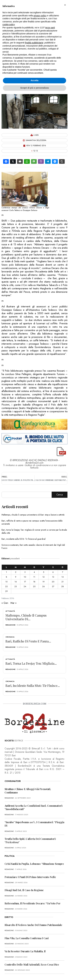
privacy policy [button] (40, 16)
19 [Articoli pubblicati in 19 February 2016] (43, 582)
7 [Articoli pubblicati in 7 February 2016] (63, 572)
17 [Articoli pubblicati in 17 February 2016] (25, 582)
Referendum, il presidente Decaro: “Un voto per (33, 903)
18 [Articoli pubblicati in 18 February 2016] (34, 582)
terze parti (50, 28)
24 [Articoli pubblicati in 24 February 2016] (25, 586)
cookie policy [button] (9, 24)
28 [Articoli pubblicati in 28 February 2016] (63, 586)
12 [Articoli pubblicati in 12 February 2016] (43, 577)
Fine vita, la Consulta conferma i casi (27, 938)
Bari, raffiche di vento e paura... (28, 641)
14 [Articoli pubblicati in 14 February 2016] (63, 577)
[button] (65, 5)
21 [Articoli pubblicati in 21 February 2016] (63, 582)
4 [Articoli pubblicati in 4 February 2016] (34, 572)
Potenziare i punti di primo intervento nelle (30, 877)
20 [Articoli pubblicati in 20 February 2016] (53, 582)
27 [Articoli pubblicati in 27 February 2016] (53, 586)
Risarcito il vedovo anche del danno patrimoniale (33, 925)
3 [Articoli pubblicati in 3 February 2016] (25, 572)
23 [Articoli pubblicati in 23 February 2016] (16, 586)
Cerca (60, 495)
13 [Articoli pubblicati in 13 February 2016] (53, 577)
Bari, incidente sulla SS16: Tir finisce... (33, 686)
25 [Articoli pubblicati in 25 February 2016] (34, 586)
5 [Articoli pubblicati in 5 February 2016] (44, 572)
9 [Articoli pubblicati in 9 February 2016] (16, 577)
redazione (10, 625)
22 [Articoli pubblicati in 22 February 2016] (6, 586)
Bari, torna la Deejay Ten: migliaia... (31, 663)
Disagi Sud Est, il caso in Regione (24, 890)
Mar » (13, 603)
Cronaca (10, 637)
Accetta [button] (34, 80)
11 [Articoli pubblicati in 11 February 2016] (34, 577)
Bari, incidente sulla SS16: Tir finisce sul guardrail (24, 539)
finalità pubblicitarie (34, 43)
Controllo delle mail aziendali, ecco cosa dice (32, 965)
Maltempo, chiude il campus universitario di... (26, 617)
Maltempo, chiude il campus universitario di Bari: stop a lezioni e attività (33, 515)
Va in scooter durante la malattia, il (25, 951)
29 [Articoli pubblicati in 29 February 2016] (6, 591)
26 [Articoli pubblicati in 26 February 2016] (43, 586)
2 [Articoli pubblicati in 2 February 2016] (16, 572)
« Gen (5, 603)
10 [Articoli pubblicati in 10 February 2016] (25, 577)
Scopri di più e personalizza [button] (34, 88)
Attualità (10, 611)
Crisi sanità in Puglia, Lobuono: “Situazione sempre (34, 864)
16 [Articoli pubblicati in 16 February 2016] (16, 582)
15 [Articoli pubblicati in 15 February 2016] (6, 582)
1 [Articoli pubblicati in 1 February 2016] (6, 572)
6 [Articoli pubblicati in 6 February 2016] (53, 572)
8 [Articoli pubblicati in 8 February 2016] (6, 577)
